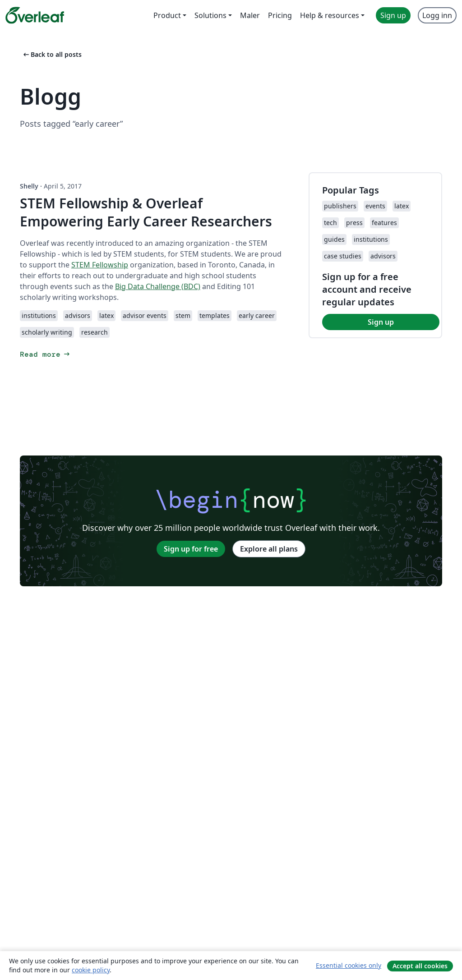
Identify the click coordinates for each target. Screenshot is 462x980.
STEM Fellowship (100, 265)
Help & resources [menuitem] (330, 15)
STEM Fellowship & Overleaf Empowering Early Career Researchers (146, 212)
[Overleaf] (35, 15)
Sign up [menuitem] (393, 15)
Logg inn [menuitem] (437, 15)
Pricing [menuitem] (280, 15)
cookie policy (91, 970)
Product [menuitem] (167, 15)
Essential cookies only (349, 965)
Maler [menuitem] (250, 15)
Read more (46, 354)
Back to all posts (52, 54)
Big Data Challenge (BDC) (158, 286)
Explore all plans (269, 549)
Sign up (381, 322)
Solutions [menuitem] (210, 15)
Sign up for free (191, 549)
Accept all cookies (420, 966)
